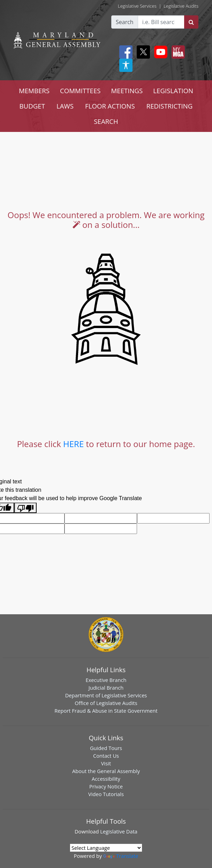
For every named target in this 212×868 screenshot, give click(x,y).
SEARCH (106, 121)
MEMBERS (34, 91)
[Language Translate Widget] (106, 848)
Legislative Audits (181, 6)
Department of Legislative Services (106, 695)
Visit (106, 763)
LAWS (65, 106)
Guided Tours (106, 748)
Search (125, 22)
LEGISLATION (173, 91)
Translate (121, 856)
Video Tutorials (106, 794)
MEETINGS (127, 91)
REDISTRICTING (170, 106)
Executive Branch (106, 680)
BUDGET (32, 106)
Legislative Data (119, 831)
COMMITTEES (80, 91)
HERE (73, 444)
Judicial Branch (106, 688)
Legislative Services (137, 6)
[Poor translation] (25, 508)
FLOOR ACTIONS (110, 106)
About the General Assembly (106, 771)
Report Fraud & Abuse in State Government (106, 711)
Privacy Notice (106, 786)
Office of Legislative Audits (106, 703)
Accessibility (106, 779)
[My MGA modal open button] (177, 52)
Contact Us (106, 756)
